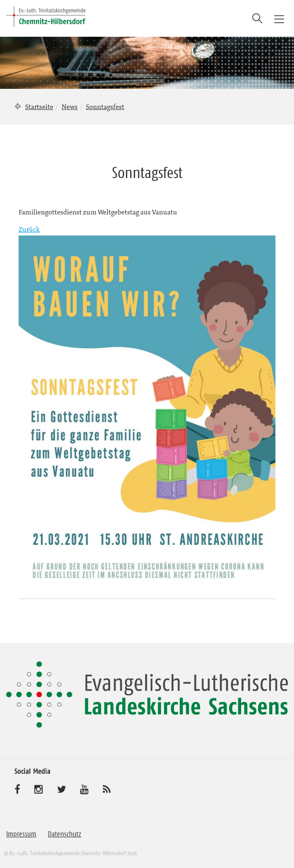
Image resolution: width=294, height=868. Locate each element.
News (70, 107)
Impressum (21, 834)
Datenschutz (65, 834)
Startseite (39, 107)
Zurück (29, 229)
